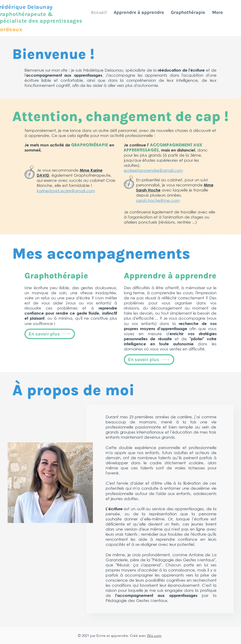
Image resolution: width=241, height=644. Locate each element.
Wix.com (154, 636)
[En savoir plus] (50, 334)
